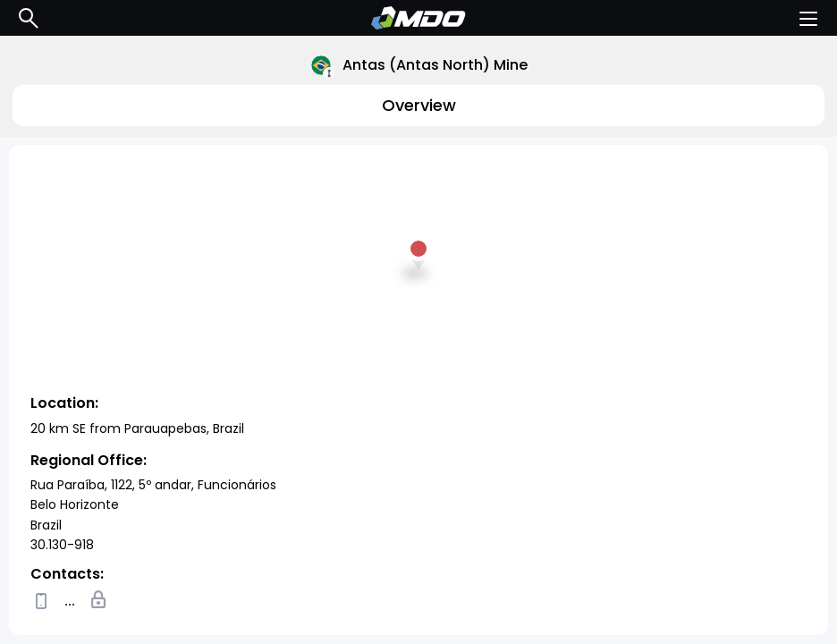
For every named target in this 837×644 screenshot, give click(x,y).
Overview (419, 105)
